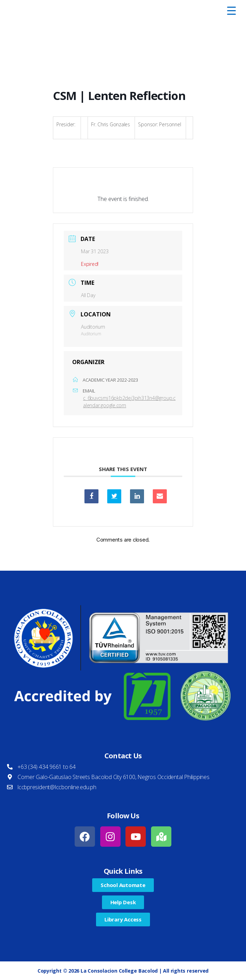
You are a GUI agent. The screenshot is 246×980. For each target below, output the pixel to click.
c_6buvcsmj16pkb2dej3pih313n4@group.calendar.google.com (129, 402)
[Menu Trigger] (232, 11)
